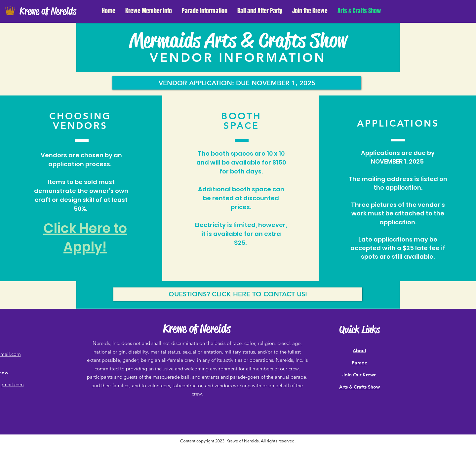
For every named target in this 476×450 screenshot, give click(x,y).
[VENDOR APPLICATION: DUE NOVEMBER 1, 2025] (237, 83)
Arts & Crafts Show (359, 387)
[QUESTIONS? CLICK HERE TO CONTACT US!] (238, 294)
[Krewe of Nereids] (54, 11)
